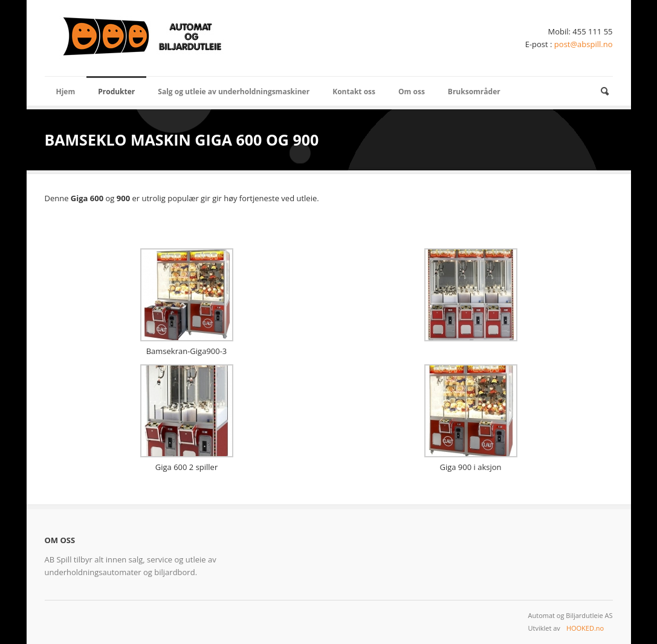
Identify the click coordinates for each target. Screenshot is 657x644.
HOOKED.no (585, 628)
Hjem (66, 92)
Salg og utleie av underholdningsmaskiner (234, 92)
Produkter (116, 92)
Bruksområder (474, 92)
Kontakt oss (354, 92)
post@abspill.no (584, 44)
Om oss (412, 92)
